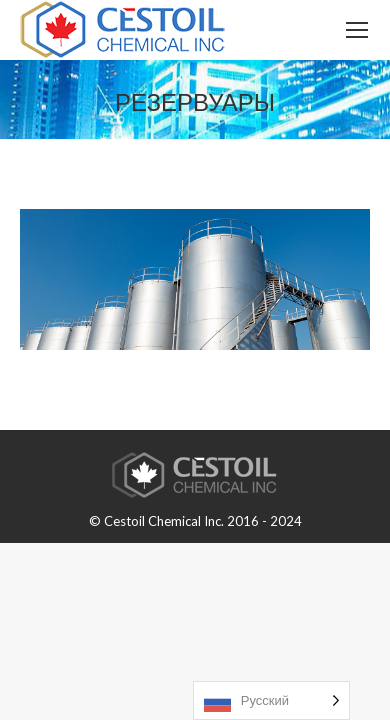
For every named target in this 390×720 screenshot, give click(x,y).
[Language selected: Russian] (271, 700)
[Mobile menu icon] (357, 30)
